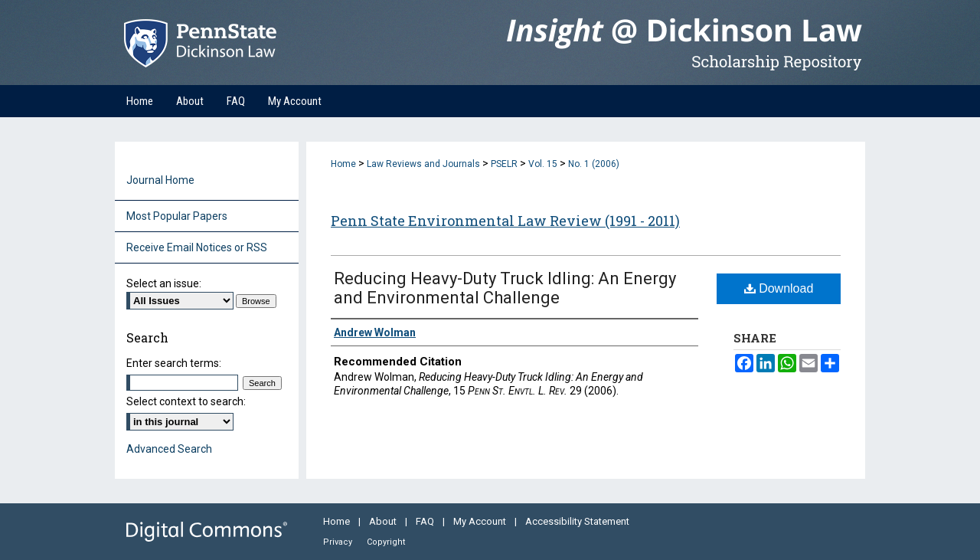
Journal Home (160, 180)
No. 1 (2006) (594, 164)
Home (343, 164)
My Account (481, 521)
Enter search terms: (174, 363)
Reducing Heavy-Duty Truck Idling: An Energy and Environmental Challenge (505, 288)
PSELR (504, 164)
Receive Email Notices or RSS (197, 247)
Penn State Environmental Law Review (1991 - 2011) (505, 221)
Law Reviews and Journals (423, 164)
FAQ (426, 521)
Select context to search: (186, 401)
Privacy (339, 542)
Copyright (386, 542)
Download (779, 288)
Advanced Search (169, 449)
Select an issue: (164, 283)
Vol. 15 (543, 164)
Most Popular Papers (177, 216)
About (384, 521)
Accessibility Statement (577, 521)
